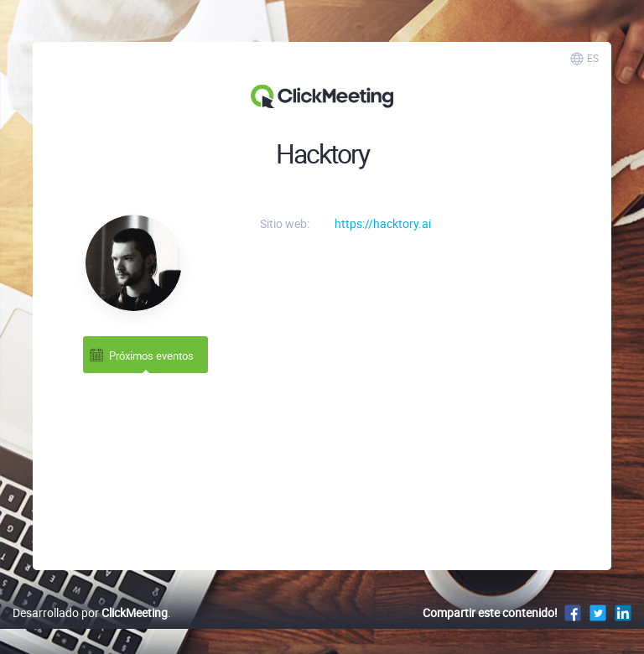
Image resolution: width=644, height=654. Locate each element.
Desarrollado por (90, 612)
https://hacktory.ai (383, 223)
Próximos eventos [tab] (141, 355)
